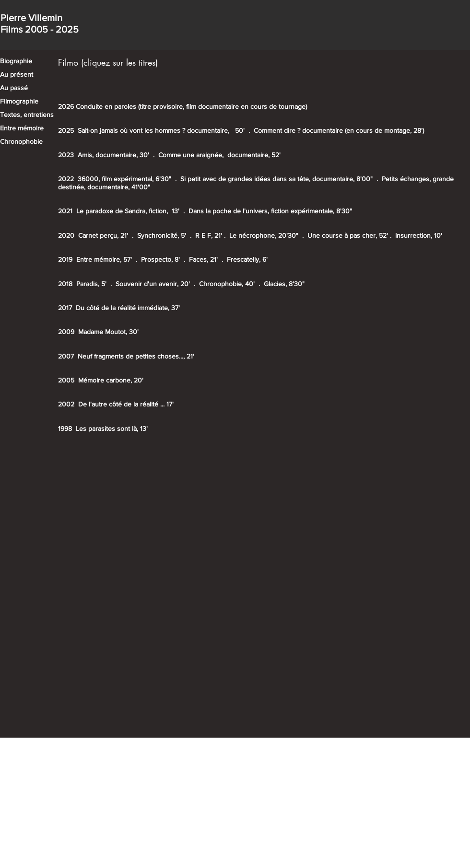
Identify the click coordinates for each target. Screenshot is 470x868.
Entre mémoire (22, 128)
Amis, (86, 155)
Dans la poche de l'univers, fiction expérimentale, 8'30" (270, 211)
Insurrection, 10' (419, 235)
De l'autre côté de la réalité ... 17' (126, 404)
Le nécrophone (252, 235)
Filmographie (19, 101)
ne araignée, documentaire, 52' (234, 155)
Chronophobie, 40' (227, 284)
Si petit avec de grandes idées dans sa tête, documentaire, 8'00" (276, 179)
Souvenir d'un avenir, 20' (153, 284)
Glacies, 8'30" (284, 284)
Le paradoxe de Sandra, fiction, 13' (129, 211)
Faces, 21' (204, 259)
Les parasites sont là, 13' (112, 428)
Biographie (16, 61)
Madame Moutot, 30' (108, 332)
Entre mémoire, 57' (104, 259)
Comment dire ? (277, 130)
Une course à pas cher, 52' (349, 235)
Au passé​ (14, 88)
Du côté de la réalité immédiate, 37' (128, 308)
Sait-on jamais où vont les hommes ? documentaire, (154, 130)
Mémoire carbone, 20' (111, 380)
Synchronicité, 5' (162, 235)
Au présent (17, 74)
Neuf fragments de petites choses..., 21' (136, 356)
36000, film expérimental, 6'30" (124, 179)
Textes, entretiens (27, 115)
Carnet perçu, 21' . (108, 235)
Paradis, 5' (91, 284)
